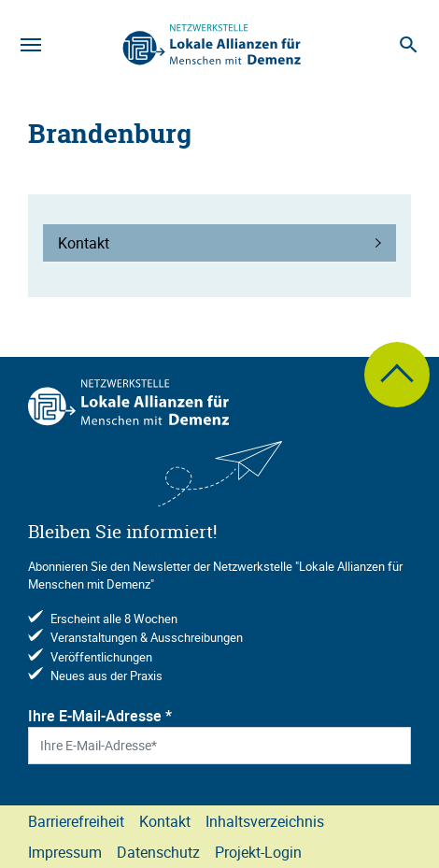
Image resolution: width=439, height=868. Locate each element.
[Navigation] (31, 45)
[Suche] (408, 45)
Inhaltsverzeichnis (265, 821)
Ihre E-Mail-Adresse (100, 716)
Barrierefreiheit (76, 821)
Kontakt (165, 821)
